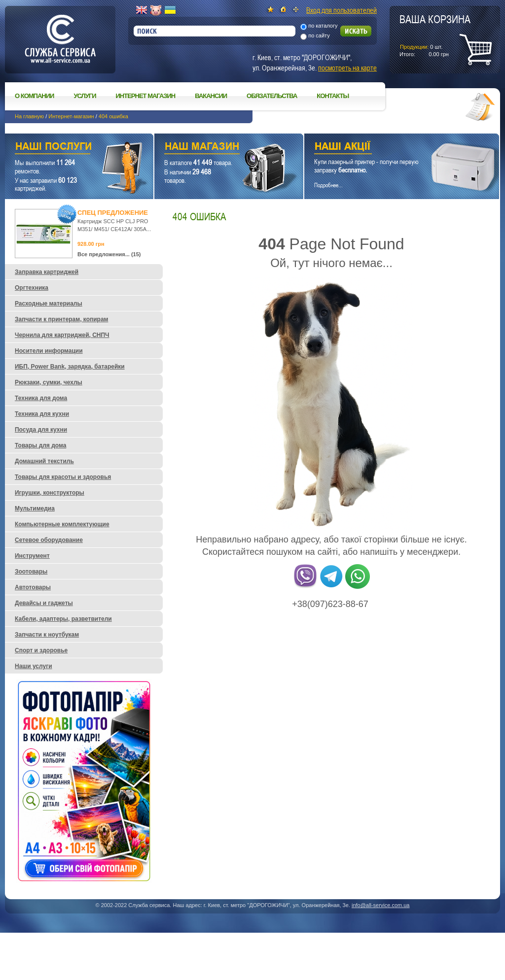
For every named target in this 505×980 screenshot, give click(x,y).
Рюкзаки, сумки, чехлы (49, 382)
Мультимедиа (35, 508)
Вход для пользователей (342, 10)
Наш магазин (212, 148)
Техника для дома (41, 398)
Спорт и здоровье (41, 650)
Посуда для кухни (41, 430)
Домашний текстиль (44, 461)
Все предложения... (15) (109, 254)
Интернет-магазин (71, 116)
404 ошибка (113, 116)
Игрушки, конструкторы (50, 493)
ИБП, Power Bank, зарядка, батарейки (70, 367)
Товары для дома (40, 445)
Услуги (85, 96)
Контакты (333, 96)
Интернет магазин (146, 96)
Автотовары (33, 587)
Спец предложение (113, 213)
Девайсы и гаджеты (44, 603)
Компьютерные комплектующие (62, 524)
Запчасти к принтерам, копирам (61, 319)
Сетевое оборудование (49, 540)
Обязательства (272, 96)
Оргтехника (32, 288)
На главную (29, 116)
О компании (34, 96)
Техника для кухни (42, 414)
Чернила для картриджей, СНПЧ (62, 335)
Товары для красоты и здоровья (63, 477)
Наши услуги (67, 148)
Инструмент (32, 556)
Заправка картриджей (47, 272)
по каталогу (323, 26)
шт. (435, 35)
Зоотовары (31, 572)
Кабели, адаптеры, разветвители (63, 619)
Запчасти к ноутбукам (47, 635)
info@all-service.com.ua (381, 905)
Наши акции (388, 148)
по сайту (319, 35)
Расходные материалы (49, 304)
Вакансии (211, 96)
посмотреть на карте (347, 68)
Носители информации (49, 351)
